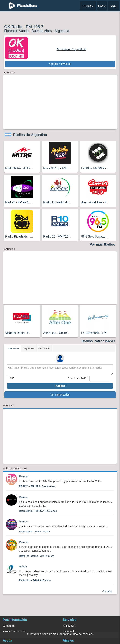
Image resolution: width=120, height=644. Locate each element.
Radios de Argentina (30, 135)
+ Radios (88, 6)
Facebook (69, 632)
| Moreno (35, 532)
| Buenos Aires (37, 486)
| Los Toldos (38, 511)
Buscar (102, 6)
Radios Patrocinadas (98, 341)
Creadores (9, 626)
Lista (113, 6)
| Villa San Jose (37, 556)
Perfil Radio (44, 348)
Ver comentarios (60, 395)
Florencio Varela (16, 31)
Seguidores (29, 348)
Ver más (107, 591)
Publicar (60, 386)
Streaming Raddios (14, 632)
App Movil (69, 626)
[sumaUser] (100, 379)
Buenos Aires (42, 31)
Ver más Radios (102, 245)
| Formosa (35, 580)
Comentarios (12, 348)
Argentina (62, 31)
